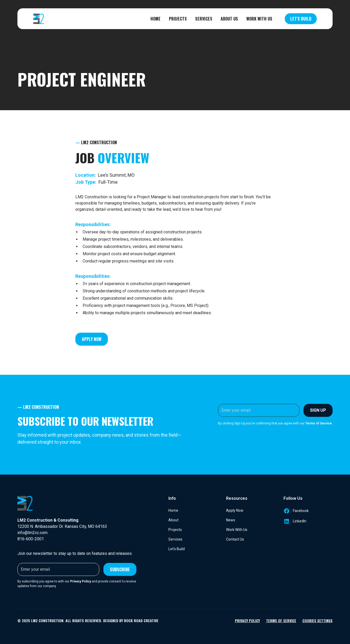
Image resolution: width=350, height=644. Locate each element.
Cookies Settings (318, 620)
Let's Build (301, 19)
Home (156, 19)
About (173, 520)
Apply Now (92, 339)
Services (204, 19)
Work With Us (259, 19)
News (231, 520)
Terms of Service (281, 620)
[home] (39, 19)
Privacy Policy (247, 620)
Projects (178, 19)
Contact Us (235, 539)
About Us (229, 19)
